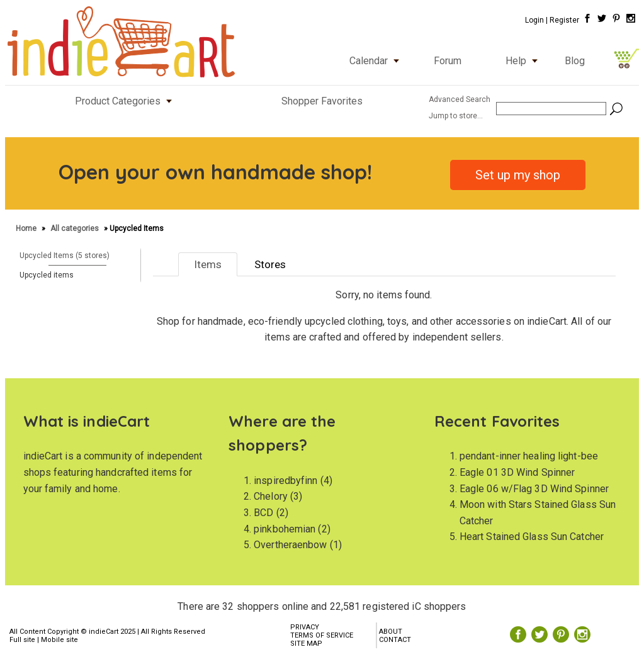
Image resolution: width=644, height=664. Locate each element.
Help (524, 61)
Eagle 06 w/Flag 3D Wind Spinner (534, 489)
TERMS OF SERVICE (322, 635)
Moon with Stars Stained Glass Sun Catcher (538, 513)
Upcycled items (47, 275)
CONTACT (395, 640)
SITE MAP (306, 644)
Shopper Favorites (322, 101)
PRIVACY (305, 627)
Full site (22, 640)
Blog (575, 61)
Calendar (377, 61)
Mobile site (59, 640)
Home (27, 228)
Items (208, 264)
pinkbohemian (285, 529)
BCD (263, 513)
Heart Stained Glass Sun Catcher (532, 537)
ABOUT (391, 632)
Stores (270, 264)
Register (564, 20)
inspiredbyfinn (285, 481)
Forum (448, 61)
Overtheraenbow (290, 545)
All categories (75, 228)
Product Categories (126, 101)
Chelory (271, 496)
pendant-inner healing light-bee (529, 456)
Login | (536, 20)
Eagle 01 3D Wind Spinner (517, 472)
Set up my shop (518, 175)
